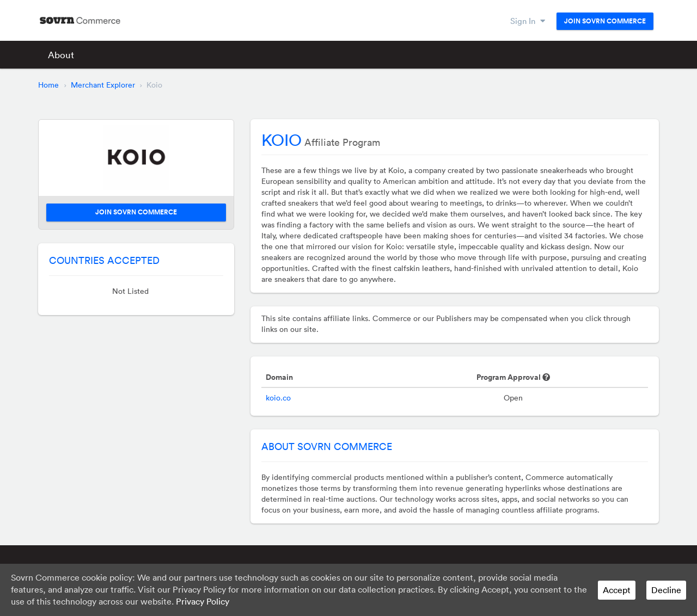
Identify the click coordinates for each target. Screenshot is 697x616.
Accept (617, 590)
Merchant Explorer (103, 85)
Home (48, 85)
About (61, 55)
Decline (666, 590)
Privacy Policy (203, 601)
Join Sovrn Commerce (605, 21)
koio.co (278, 398)
